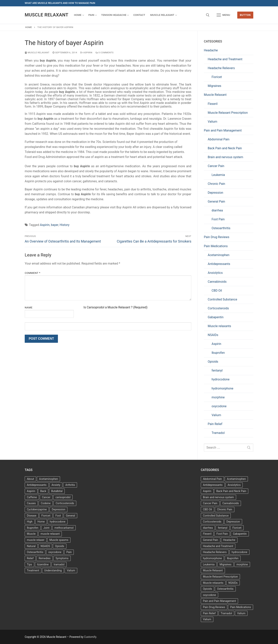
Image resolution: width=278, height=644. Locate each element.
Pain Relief (215, 424)
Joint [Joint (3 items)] (46, 528)
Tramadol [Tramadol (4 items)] (226, 613)
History (65, 225)
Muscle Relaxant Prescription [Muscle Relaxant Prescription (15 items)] (220, 577)
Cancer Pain (216, 166)
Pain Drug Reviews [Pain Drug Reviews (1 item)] (214, 607)
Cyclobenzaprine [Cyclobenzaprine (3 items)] (37, 509)
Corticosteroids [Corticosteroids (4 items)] (212, 522)
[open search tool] (208, 15)
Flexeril (213, 104)
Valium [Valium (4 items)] (71, 570)
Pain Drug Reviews (217, 237)
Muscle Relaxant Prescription (228, 113)
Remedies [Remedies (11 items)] (45, 558)
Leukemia (218, 175)
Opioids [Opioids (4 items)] (60, 546)
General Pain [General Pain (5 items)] (211, 540)
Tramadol (218, 433)
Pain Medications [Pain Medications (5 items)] (241, 607)
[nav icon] (223, 15)
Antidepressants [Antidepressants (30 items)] (213, 485)
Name (29, 307)
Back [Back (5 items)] (43, 491)
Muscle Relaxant (47, 15)
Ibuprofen (218, 353)
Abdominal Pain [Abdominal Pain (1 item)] (212, 479)
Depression (215, 193)
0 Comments (104, 53)
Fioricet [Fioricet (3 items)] (237, 528)
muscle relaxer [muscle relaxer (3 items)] (36, 540)
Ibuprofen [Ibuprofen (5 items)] (233, 558)
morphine (218, 397)
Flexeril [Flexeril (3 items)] (207, 534)
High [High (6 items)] (30, 522)
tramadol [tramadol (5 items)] (59, 564)
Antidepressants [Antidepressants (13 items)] (37, 485)
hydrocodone (221, 379)
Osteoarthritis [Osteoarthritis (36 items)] (35, 552)
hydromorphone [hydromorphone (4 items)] (212, 558)
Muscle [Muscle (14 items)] (31, 534)
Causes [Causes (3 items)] (31, 503)
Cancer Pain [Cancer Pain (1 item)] (210, 503)
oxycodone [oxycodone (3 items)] (55, 552)
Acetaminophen (219, 255)
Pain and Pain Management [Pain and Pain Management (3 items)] (219, 601)
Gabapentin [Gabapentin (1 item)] (240, 534)
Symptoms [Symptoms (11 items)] (62, 558)
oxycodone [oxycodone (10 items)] (209, 595)
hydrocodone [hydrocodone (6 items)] (239, 552)
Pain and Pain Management (223, 130)
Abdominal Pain (219, 139)
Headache (211, 50)
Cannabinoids (217, 282)
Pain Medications (216, 246)
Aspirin (86, 53)
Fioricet (217, 77)
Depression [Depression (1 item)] (233, 522)
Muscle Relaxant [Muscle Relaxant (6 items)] (213, 570)
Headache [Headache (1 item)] (229, 540)
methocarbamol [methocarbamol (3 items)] (64, 528)
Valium (212, 122)
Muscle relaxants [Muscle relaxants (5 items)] (213, 583)
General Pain (216, 202)
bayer (55, 225)
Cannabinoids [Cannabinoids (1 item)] (231, 503)
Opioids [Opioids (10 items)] (207, 589)
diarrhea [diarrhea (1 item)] (208, 528)
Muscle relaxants (219, 326)
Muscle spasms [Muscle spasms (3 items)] (59, 540)
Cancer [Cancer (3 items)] (46, 497)
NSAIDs (213, 335)
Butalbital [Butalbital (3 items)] (57, 491)
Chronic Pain (216, 184)
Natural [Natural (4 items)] (31, 546)
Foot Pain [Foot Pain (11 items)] (222, 534)
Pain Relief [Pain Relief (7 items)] (209, 613)
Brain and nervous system (225, 157)
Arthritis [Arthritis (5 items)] (70, 485)
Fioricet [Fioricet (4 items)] (46, 516)
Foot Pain (218, 219)
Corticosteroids (218, 308)
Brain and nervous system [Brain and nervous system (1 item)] (218, 497)
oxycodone (219, 406)
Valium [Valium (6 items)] (241, 613)
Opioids (213, 362)
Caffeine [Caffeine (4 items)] (32, 497)
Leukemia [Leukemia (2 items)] (209, 564)
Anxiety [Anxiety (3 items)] (56, 485)
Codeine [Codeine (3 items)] (46, 503)
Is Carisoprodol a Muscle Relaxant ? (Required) (116, 307)
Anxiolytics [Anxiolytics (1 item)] (234, 485)
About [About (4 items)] (30, 479)
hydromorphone (222, 388)
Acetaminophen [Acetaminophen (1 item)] (236, 479)
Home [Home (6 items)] (41, 522)
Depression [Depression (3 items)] (58, 509)
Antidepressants (219, 264)
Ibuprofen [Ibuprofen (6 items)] (33, 528)
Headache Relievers (221, 68)
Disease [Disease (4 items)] (32, 516)
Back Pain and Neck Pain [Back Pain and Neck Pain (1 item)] (231, 491)
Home (29, 27)
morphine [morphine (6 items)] (242, 564)
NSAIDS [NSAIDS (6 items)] (45, 546)
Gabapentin (216, 317)
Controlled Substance (222, 299)
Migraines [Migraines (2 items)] (225, 564)
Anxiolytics (215, 273)
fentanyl (217, 370)
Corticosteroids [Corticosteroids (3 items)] (65, 503)
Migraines (214, 86)
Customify (90, 637)
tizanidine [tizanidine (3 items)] (43, 564)
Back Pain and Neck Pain (225, 148)
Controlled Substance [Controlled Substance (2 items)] (216, 516)
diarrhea (217, 210)
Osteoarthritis (221, 228)
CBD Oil (217, 291)
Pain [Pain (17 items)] (69, 552)
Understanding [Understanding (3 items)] (53, 570)
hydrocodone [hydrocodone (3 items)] (58, 522)
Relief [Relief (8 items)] (30, 558)
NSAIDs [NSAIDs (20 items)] (233, 583)
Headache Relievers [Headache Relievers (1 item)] (215, 552)
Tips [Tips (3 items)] (29, 564)
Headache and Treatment (225, 59)
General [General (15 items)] (70, 516)
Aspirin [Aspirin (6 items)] (31, 491)
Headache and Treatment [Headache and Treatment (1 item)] (218, 546)
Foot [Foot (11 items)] (58, 516)
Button (245, 15)
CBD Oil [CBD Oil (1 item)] (207, 509)
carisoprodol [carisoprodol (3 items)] (63, 497)
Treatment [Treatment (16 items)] (33, 570)
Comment (33, 273)
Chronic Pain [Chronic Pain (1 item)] (225, 509)
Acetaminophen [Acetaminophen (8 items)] (48, 479)
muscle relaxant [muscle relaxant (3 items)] (50, 534)
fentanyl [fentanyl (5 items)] (223, 528)
